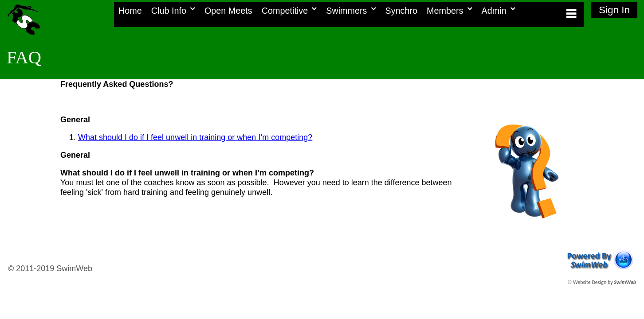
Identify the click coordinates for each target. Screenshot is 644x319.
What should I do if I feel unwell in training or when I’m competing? (195, 137)
